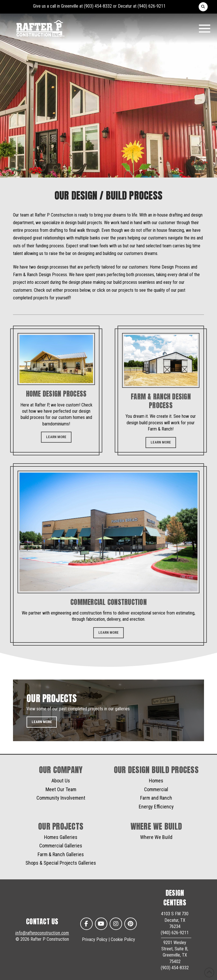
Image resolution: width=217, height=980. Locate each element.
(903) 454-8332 (98, 6)
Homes (156, 781)
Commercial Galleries (61, 846)
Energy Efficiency (156, 807)
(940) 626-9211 (152, 6)
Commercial (156, 789)
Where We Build (156, 837)
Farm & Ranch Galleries (61, 854)
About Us (61, 781)
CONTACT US (42, 921)
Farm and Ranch (156, 798)
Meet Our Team (61, 789)
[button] (203, 7)
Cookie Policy (123, 939)
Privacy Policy (95, 939)
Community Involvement (61, 798)
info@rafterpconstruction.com (42, 933)
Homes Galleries (61, 837)
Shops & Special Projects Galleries (61, 863)
